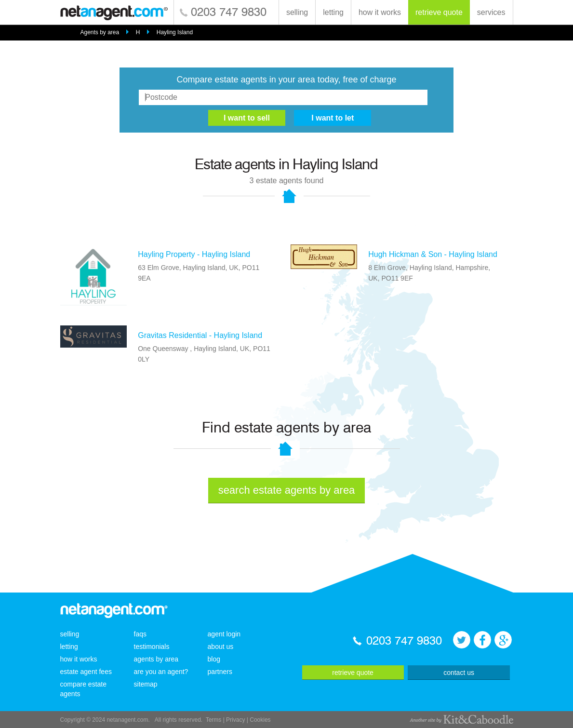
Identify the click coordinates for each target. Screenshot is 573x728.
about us (221, 647)
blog (214, 659)
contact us (459, 673)
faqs (140, 634)
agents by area (156, 659)
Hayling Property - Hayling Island (194, 254)
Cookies (260, 720)
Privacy (235, 720)
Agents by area (100, 32)
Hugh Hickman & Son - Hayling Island (433, 254)
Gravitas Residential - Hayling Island (200, 335)
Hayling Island (175, 32)
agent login (224, 634)
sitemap (146, 684)
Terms (214, 720)
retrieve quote (439, 12)
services (491, 12)
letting (333, 12)
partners (220, 672)
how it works (380, 12)
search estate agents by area (287, 490)
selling (297, 12)
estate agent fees (86, 672)
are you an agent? (161, 672)
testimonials (152, 647)
